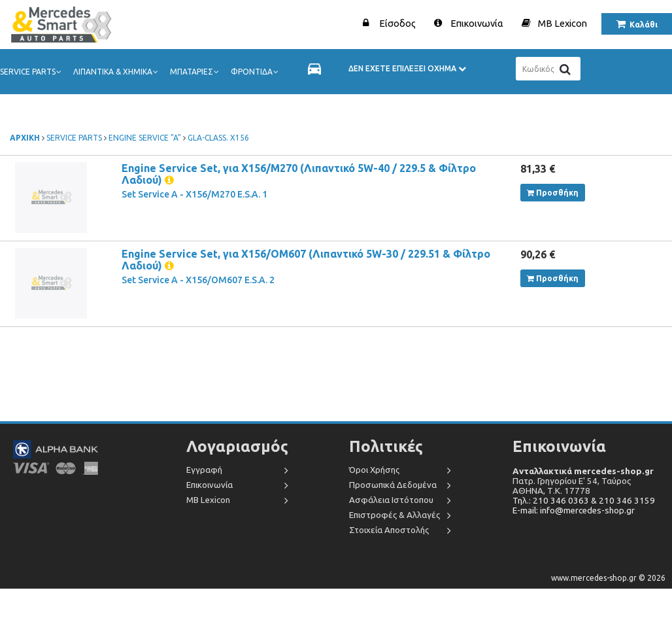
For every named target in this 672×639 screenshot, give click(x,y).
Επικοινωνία (477, 23)
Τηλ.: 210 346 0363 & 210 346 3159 (584, 501)
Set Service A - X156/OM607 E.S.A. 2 (198, 280)
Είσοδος (397, 23)
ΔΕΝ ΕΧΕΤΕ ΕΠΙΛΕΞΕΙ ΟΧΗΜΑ (407, 68)
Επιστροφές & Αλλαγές (395, 515)
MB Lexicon (563, 23)
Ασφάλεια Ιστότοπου (391, 500)
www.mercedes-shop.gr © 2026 (608, 578)
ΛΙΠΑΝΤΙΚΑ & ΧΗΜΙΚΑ (117, 72)
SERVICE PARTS (32, 72)
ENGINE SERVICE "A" (145, 138)
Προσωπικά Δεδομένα (393, 485)
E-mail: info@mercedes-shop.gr (574, 510)
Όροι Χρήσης (374, 470)
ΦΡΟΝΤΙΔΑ (256, 72)
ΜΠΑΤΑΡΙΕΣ (195, 72)
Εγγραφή (204, 470)
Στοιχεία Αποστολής (389, 530)
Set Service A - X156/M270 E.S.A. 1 (194, 194)
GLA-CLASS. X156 (218, 138)
